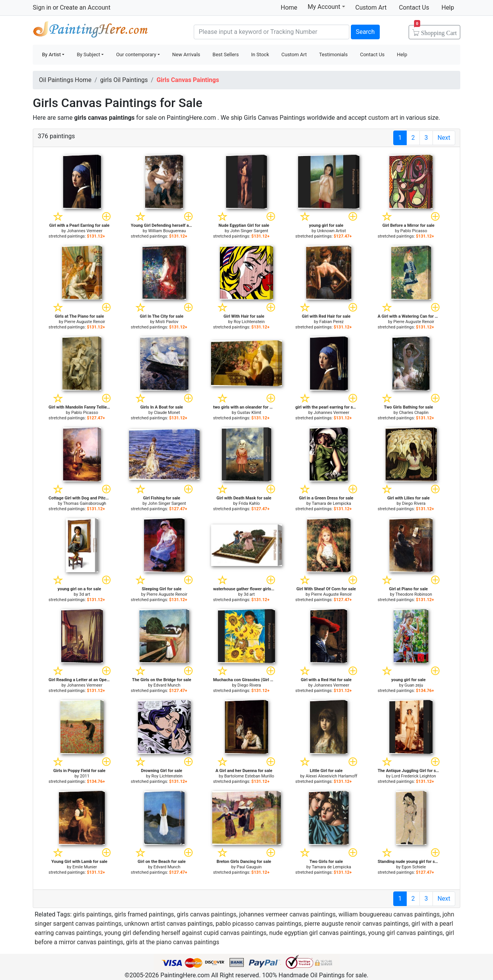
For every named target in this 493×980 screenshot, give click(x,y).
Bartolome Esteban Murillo (249, 776)
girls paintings (92, 914)
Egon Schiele (414, 867)
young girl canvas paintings (405, 933)
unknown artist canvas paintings (169, 924)
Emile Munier (85, 867)
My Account (326, 7)
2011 (85, 776)
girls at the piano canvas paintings (173, 942)
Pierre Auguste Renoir (85, 322)
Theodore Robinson (413, 594)
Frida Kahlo (249, 503)
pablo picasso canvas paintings (259, 924)
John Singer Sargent (249, 231)
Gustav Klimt (249, 413)
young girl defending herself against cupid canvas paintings (185, 933)
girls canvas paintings (207, 914)
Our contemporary (136, 54)
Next (444, 138)
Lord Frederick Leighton (414, 776)
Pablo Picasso (414, 231)
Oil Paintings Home (65, 80)
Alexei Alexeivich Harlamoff (332, 776)
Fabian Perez (331, 322)
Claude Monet (167, 413)
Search (365, 32)
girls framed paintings (144, 914)
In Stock (260, 54)
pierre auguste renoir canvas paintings (356, 924)
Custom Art (371, 8)
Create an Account (85, 8)
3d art (85, 594)
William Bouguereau (167, 231)
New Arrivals (186, 54)
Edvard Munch (167, 685)
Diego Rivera (414, 503)
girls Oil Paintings (124, 80)
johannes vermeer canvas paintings (288, 914)
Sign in (42, 8)
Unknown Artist (331, 231)
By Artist (51, 54)
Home (289, 8)
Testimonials (333, 54)
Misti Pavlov (167, 322)
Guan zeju (414, 685)
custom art (383, 118)
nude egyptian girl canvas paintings (317, 933)
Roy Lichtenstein (249, 322)
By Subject (88, 54)
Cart (435, 30)
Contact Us (414, 8)
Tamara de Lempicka (331, 503)
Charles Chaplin (414, 413)
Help (448, 8)
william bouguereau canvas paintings (389, 914)
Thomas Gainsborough (85, 503)
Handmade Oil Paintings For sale (91, 31)
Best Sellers (226, 54)
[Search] (272, 32)
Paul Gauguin (249, 867)
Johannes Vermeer (85, 231)
